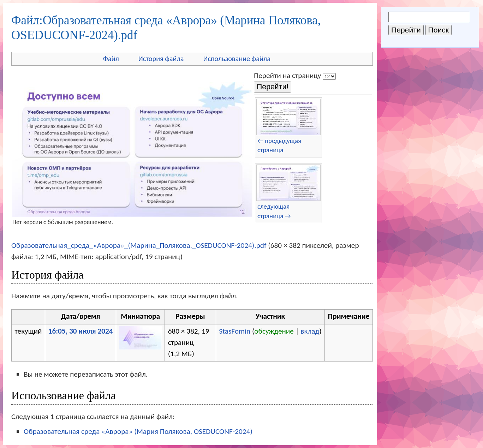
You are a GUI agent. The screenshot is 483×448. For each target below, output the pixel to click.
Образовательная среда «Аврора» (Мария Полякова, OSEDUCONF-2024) (138, 431)
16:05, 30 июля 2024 (81, 331)
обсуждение (274, 331)
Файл (111, 59)
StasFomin (235, 331)
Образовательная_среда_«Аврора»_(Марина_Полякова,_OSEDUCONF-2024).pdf (139, 245)
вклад (310, 331)
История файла (161, 59)
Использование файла (237, 59)
